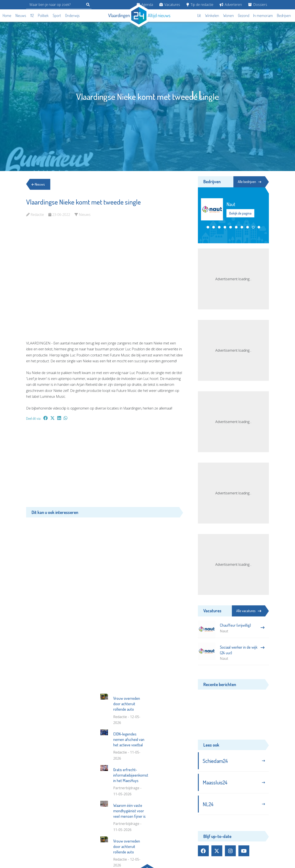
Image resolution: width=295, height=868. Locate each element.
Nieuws (21, 15)
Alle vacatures (249, 611)
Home (7, 15)
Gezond (244, 15)
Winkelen (212, 15)
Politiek (43, 15)
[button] (208, 227)
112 (32, 15)
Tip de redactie (200, 5)
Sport (57, 15)
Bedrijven (284, 15)
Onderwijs (72, 15)
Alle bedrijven (249, 182)
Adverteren (231, 5)
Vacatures (170, 5)
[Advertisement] (105, 466)
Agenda (145, 5)
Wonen (228, 15)
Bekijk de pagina (244, 213)
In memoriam (263, 15)
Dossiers (258, 5)
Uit (199, 15)
